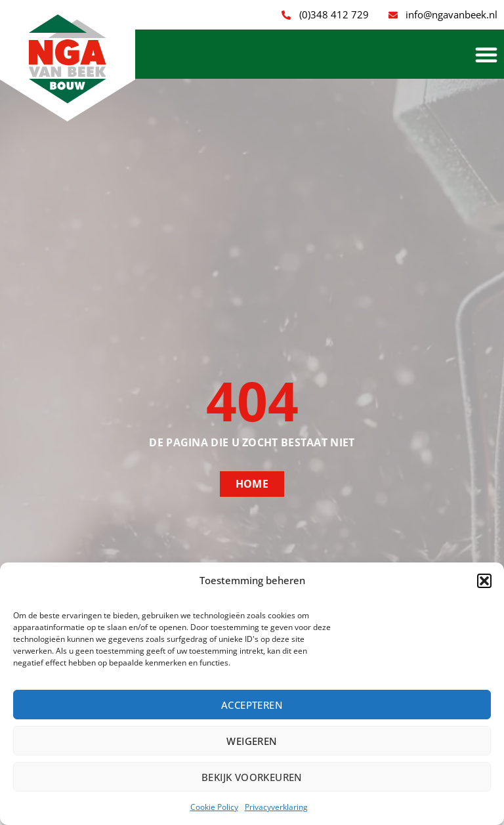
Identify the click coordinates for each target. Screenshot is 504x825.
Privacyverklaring (276, 807)
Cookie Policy (214, 807)
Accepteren (252, 705)
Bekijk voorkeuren (252, 777)
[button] (484, 581)
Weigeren (252, 741)
